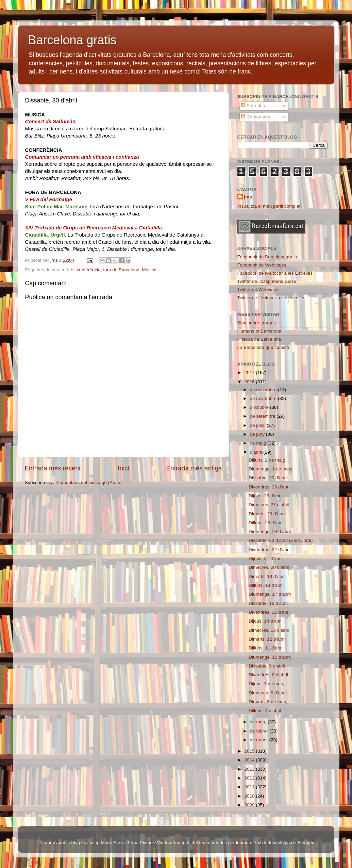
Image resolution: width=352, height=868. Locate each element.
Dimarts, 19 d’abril (267, 576)
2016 (250, 382)
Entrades (253, 106)
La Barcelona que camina (263, 347)
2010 (250, 796)
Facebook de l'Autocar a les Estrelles (275, 273)
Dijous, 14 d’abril (266, 621)
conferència (89, 270)
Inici (123, 468)
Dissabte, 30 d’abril (268, 478)
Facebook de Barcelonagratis (267, 257)
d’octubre (260, 407)
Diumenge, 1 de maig (270, 469)
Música (149, 270)
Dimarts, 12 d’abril (267, 639)
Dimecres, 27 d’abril (269, 505)
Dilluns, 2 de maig (267, 460)
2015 (250, 751)
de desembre (264, 390)
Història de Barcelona (259, 339)
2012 (250, 778)
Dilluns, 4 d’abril (265, 711)
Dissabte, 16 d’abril (268, 603)
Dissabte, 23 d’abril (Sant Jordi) (281, 540)
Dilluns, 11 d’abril (266, 648)
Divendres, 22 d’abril (270, 550)
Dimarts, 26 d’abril (267, 514)
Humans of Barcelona (259, 331)
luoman (244, 843)
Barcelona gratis (72, 40)
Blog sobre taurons (257, 323)
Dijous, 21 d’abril (266, 558)
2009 (250, 805)
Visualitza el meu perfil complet (269, 206)
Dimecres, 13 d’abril (269, 630)
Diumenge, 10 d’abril (270, 657)
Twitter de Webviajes (258, 290)
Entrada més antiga (194, 468)
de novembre (264, 398)
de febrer (260, 731)
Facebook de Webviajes (262, 265)
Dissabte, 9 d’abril (267, 666)
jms (248, 197)
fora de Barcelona (121, 270)
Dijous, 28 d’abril (266, 496)
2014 (250, 760)
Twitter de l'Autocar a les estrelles (272, 298)
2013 (250, 769)
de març (259, 722)
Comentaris (256, 117)
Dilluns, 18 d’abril (266, 585)
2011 (250, 787)
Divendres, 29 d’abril (270, 487)
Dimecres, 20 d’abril (269, 567)
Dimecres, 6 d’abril (268, 693)
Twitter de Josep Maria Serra (267, 281)
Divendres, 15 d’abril (270, 612)
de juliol (258, 425)
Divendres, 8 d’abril (268, 675)
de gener (260, 740)
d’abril (257, 452)
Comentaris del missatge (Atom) (89, 483)
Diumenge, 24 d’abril (270, 532)
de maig (259, 443)
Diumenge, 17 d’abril (270, 594)
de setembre (263, 416)
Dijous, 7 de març (266, 684)
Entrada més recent (53, 468)
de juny (258, 434)
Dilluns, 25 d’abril (266, 523)
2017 (250, 373)
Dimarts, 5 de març (268, 702)
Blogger (305, 843)
